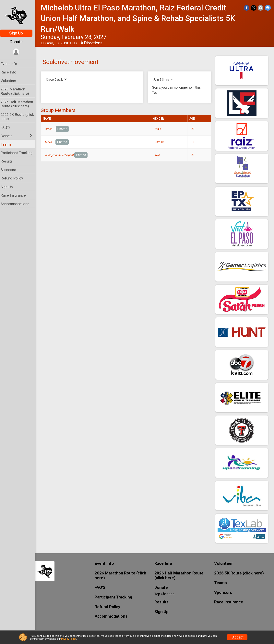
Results (9, 161)
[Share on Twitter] (254, 8)
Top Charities (166, 594)
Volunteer (11, 81)
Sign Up (19, 33)
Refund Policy (14, 178)
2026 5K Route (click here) (20, 117)
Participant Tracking (19, 153)
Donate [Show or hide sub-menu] (9, 136)
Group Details (59, 79)
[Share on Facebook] (247, 8)
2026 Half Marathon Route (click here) (19, 104)
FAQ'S (8, 127)
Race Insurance (16, 195)
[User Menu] (19, 52)
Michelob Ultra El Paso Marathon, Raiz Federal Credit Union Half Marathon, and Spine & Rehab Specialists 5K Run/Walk (140, 19)
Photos (65, 129)
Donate (19, 42)
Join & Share (165, 79)
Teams (9, 144)
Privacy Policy (69, 639)
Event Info (11, 64)
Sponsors (11, 170)
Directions (96, 43)
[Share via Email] (261, 8)
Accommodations (18, 204)
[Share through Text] (268, 8)
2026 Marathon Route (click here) (17, 91)
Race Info (11, 72)
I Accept (237, 637)
